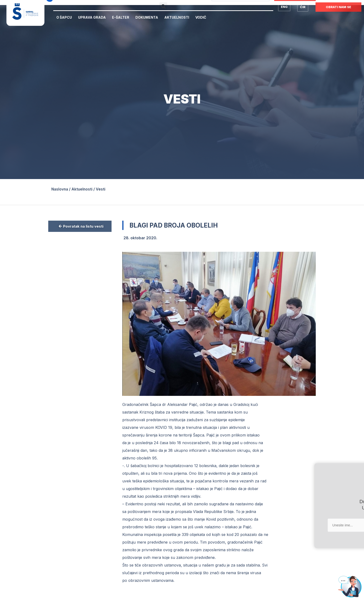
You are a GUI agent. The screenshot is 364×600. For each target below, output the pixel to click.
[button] (163, 6)
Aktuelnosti (177, 17)
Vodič (201, 17)
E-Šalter (121, 17)
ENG (284, 7)
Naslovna (60, 189)
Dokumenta (147, 17)
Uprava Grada (92, 17)
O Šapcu (64, 17)
